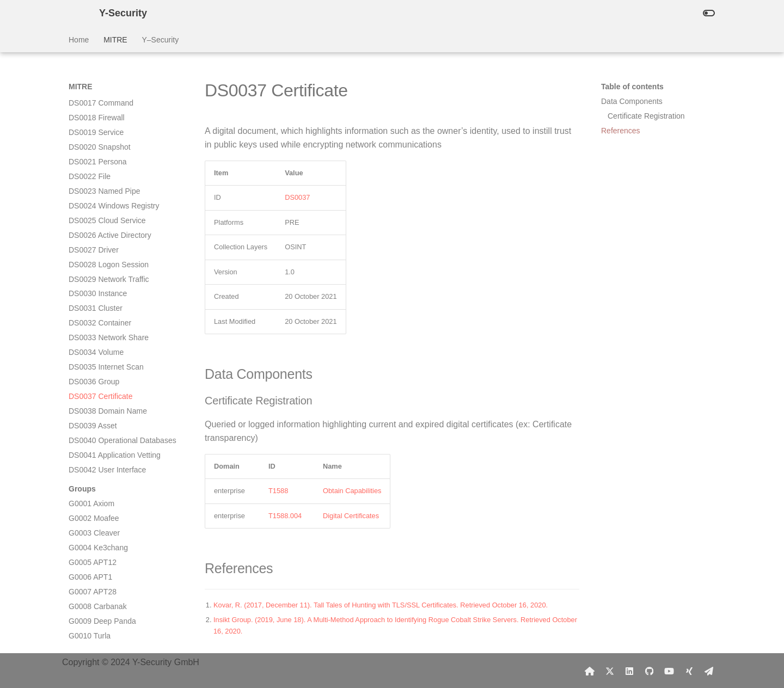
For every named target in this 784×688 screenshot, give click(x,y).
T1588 (278, 491)
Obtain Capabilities (352, 491)
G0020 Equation (96, 621)
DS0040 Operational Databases (122, 279)
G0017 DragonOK (99, 577)
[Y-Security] (75, 13)
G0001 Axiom (91, 342)
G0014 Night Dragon (103, 533)
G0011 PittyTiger (97, 489)
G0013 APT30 (93, 519)
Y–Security (160, 40)
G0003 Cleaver (94, 372)
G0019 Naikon (93, 606)
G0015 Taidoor (94, 548)
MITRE (115, 40)
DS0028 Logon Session (109, 103)
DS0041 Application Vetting (115, 294)
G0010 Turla (90, 475)
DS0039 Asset (93, 265)
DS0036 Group (94, 220)
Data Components (632, 101)
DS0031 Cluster (96, 147)
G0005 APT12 (93, 401)
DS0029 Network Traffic (109, 118)
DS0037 (297, 197)
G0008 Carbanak (98, 445)
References (621, 131)
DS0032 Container (100, 162)
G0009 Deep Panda (102, 460)
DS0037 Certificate (101, 235)
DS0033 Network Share (109, 176)
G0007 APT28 (93, 431)
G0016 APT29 (93, 562)
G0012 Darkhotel (97, 504)
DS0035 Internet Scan (106, 206)
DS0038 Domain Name (108, 250)
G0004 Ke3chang (98, 386)
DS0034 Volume (96, 191)
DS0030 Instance (98, 132)
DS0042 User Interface (107, 309)
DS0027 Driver (94, 89)
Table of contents (632, 87)
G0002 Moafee (94, 357)
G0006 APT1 (90, 416)
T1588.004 (285, 516)
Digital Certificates (351, 516)
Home (79, 40)
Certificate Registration (646, 116)
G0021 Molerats (96, 636)
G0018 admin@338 (102, 592)
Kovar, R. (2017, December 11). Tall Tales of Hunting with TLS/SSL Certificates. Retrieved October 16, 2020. (381, 605)
